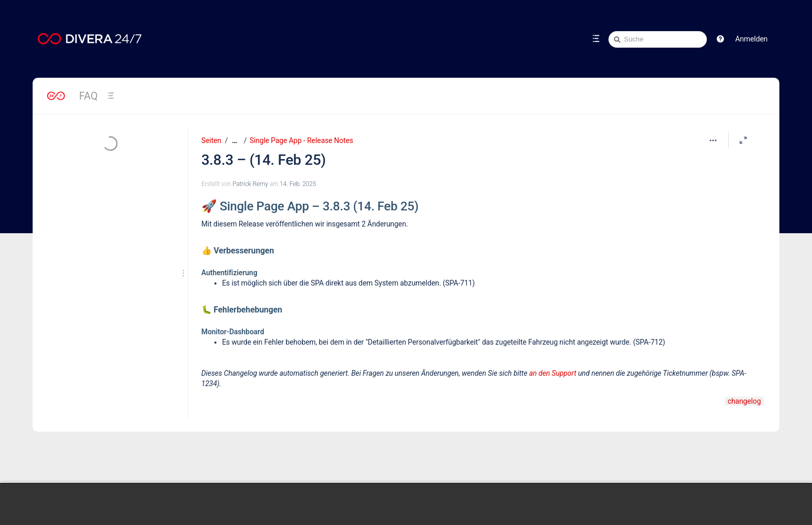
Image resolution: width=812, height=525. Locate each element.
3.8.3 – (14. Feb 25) (264, 160)
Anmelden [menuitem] (751, 39)
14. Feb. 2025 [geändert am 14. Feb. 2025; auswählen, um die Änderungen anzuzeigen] (298, 184)
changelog (744, 401)
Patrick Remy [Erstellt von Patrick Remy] (250, 184)
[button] (720, 39)
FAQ (89, 96)
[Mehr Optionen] (713, 140)
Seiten (211, 140)
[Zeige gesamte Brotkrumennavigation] (235, 141)
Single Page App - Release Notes (301, 140)
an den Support (553, 373)
